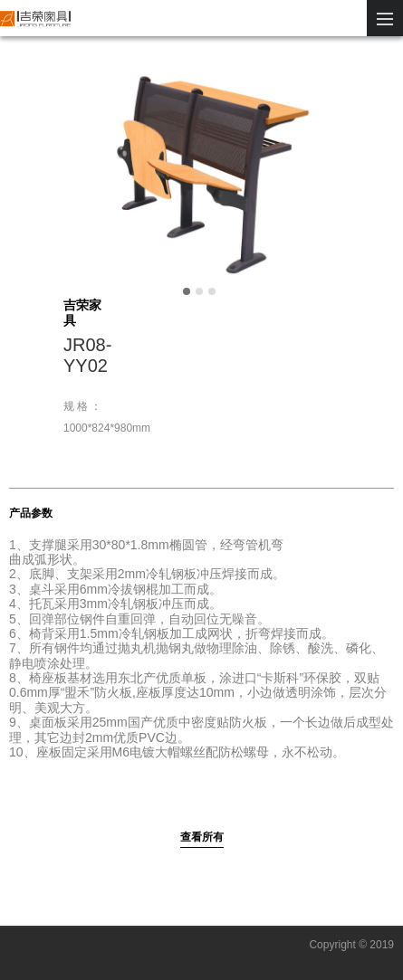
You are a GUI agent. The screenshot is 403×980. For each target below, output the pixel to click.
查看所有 (202, 837)
